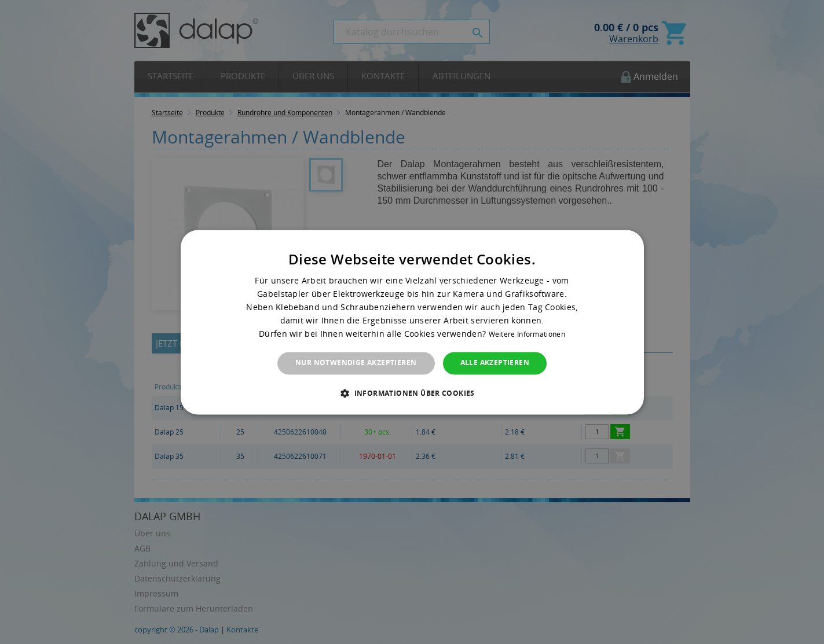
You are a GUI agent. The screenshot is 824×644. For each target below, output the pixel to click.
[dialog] (412, 322)
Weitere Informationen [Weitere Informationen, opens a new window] (527, 335)
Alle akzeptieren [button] (495, 363)
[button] (412, 393)
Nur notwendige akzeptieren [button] (356, 363)
